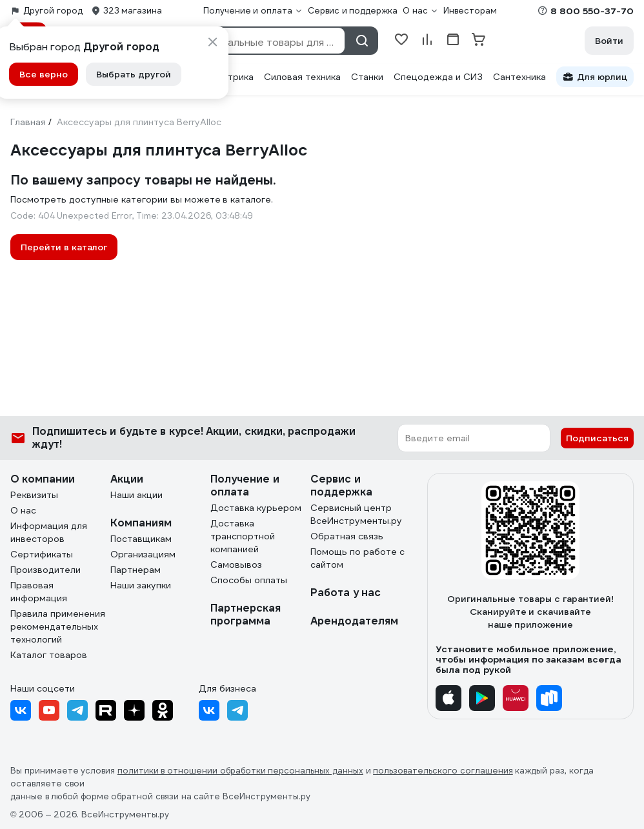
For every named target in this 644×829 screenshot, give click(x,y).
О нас (23, 510)
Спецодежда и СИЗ (438, 77)
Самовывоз (236, 564)
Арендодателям (354, 621)
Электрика (229, 77)
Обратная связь (347, 536)
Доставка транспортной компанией (243, 536)
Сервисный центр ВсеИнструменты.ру (356, 514)
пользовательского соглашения (443, 771)
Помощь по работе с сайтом (357, 558)
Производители (45, 570)
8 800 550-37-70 (592, 11)
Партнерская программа (246, 614)
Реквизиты (34, 495)
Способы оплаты (249, 580)
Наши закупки (141, 585)
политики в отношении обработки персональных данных (240, 771)
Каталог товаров (49, 655)
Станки (367, 77)
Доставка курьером (256, 508)
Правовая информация (39, 592)
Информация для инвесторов (49, 532)
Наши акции (136, 495)
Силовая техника (302, 77)
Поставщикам (141, 539)
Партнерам (136, 570)
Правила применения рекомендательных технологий (58, 626)
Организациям (143, 554)
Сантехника (519, 77)
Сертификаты (42, 554)
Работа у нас (346, 593)
